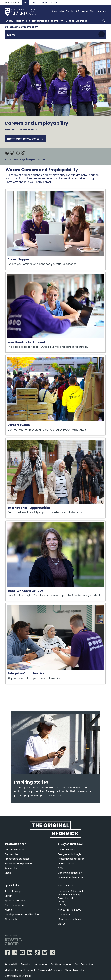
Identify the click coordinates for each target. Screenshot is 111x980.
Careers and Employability (21, 27)
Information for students (23, 139)
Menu (11, 35)
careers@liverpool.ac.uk (29, 160)
